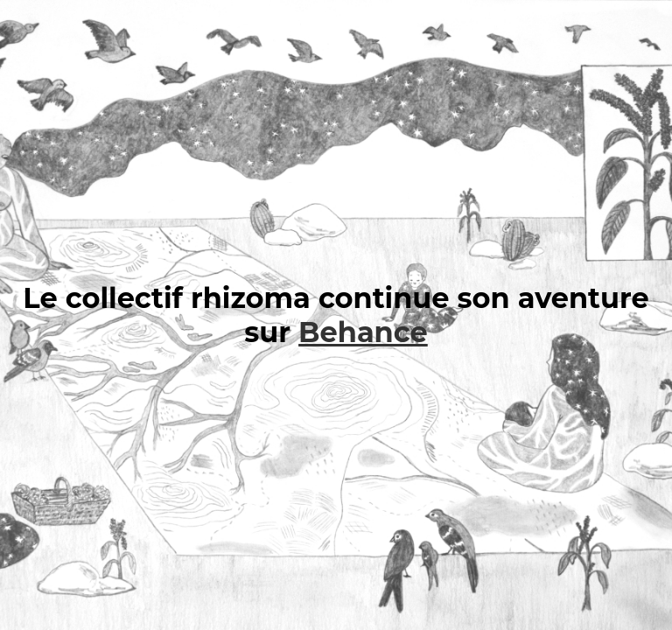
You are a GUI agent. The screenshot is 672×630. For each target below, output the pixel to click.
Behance (363, 332)
